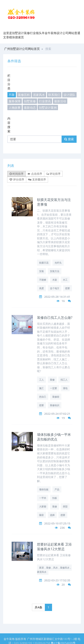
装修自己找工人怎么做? (55, 318)
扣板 (55, 498)
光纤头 (58, 263)
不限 (12, 95)
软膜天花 (44, 263)
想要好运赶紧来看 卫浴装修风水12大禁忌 (54, 547)
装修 (52, 380)
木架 (55, 280)
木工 (65, 280)
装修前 (56, 397)
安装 (41, 271)
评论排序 (53, 174)
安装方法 (55, 271)
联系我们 (54, 95)
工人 (41, 380)
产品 (57, 489)
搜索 (69, 139)
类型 (65, 506)
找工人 (64, 380)
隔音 (41, 515)
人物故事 (15, 108)
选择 (52, 515)
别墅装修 (30, 101)
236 (62, 528)
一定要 (53, 388)
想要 (67, 288)
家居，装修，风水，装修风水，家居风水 (54, 570)
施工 (41, 388)
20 (63, 585)
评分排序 (17, 179)
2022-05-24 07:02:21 (57, 414)
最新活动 (60, 101)
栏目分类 (9, 82)
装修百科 (24, 95)
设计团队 (69, 95)
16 (63, 301)
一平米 (43, 498)
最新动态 (30, 108)
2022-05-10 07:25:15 (57, 523)
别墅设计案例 (48, 108)
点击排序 (35, 174)
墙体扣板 (44, 489)
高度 (41, 288)
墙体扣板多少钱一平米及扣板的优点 (54, 437)
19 (63, 418)
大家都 (43, 506)
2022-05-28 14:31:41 (57, 297)
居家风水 (39, 95)
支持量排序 (37, 179)
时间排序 (17, 174)
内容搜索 (9, 125)
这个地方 (55, 288)
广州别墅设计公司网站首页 (22, 49)
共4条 (39, 607)
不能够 (43, 280)
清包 (65, 388)
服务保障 (15, 101)
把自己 (43, 397)
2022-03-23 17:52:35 (57, 580)
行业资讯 (45, 101)
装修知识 (55, 405)
